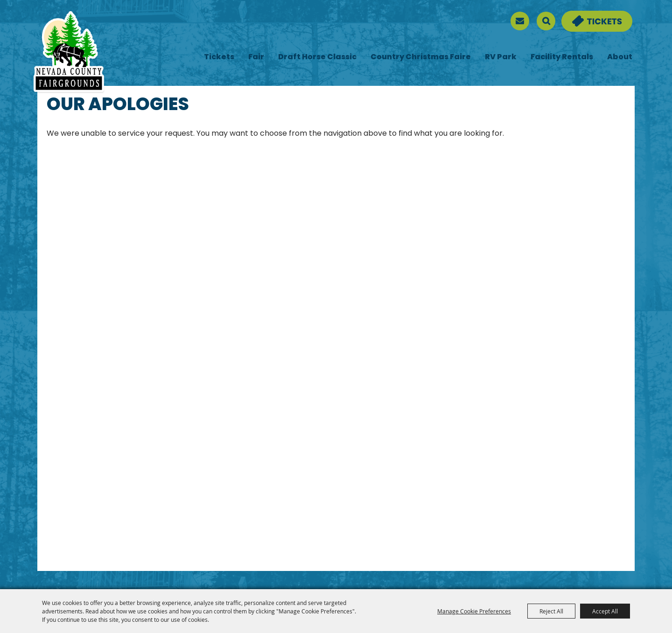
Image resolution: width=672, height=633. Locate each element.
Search (546, 21)
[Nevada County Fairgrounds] (69, 53)
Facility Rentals (562, 57)
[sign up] (520, 21)
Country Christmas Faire (421, 57)
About (620, 57)
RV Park (501, 57)
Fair (256, 57)
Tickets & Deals (591, 16)
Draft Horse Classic (317, 57)
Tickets (219, 57)
